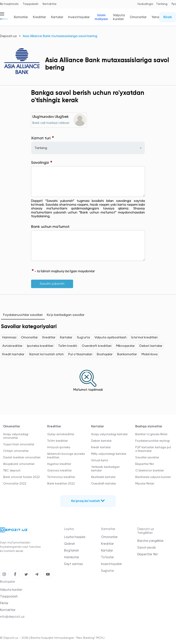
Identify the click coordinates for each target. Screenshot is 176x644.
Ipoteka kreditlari (40, 346)
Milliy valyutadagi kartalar (109, 454)
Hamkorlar (72, 557)
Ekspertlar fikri (145, 464)
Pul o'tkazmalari (80, 354)
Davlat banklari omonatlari (22, 458)
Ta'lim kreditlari (58, 441)
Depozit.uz (8, 36)
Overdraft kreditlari (97, 346)
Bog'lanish (72, 551)
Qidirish (70, 544)
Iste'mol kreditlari (144, 338)
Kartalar (57, 17)
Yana (155, 17)
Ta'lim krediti (68, 346)
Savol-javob (147, 548)
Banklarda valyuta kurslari (153, 477)
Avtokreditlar (12, 346)
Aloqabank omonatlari (19, 464)
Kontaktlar (50, 4)
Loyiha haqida (75, 537)
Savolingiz (42, 163)
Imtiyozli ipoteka (59, 447)
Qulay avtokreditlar (61, 434)
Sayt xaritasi (74, 564)
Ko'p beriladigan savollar (66, 315)
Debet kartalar (151, 346)
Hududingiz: (146, 4)
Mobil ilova (150, 354)
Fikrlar (4, 603)
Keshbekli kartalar (103, 477)
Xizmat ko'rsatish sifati (46, 354)
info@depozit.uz (12, 617)
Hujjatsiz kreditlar (59, 464)
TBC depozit (12, 471)
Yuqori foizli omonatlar (19, 444)
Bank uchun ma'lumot (50, 227)
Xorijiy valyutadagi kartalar (109, 434)
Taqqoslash (31, 4)
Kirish (168, 17)
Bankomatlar (127, 354)
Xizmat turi (43, 138)
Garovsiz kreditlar (59, 471)
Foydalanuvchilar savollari (23, 315)
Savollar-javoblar (147, 458)
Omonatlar (138, 17)
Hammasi (9, 338)
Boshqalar (105, 354)
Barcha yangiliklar (150, 541)
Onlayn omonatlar (16, 451)
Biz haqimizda (9, 4)
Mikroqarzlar (125, 346)
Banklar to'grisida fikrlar (151, 434)
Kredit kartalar (13, 354)
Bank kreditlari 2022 (61, 484)
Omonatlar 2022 (15, 484)
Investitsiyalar (79, 17)
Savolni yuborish (52, 284)
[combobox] (88, 148)
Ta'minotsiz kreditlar (61, 477)
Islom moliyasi (101, 17)
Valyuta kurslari (119, 17)
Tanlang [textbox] (41, 148)
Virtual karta (100, 460)
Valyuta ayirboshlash (111, 338)
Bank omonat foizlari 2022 (21, 477)
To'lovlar (107, 557)
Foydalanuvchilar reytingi (152, 441)
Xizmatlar (21, 17)
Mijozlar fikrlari (145, 484)
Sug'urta (83, 338)
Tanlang (162, 4)
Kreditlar (39, 17)
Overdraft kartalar (104, 484)
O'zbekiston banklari (150, 471)
